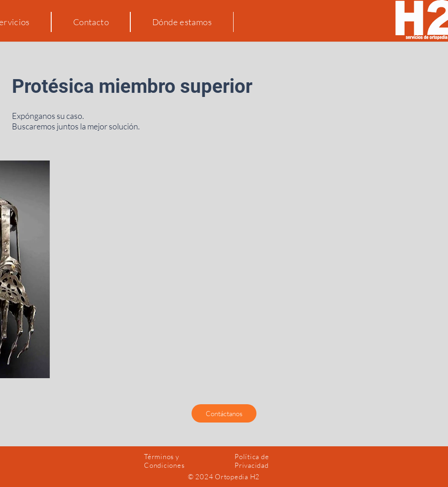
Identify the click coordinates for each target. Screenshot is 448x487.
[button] (224, 413)
